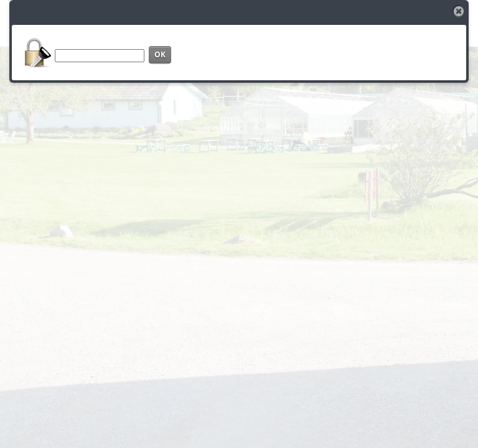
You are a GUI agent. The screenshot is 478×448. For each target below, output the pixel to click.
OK (160, 54)
